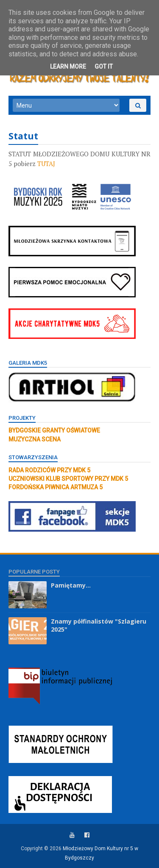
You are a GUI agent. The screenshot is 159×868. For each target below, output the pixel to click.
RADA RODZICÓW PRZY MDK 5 (49, 470)
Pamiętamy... (71, 585)
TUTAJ (46, 164)
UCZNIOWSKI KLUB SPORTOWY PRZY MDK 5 (68, 479)
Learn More (68, 67)
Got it (104, 67)
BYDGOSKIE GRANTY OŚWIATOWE (54, 430)
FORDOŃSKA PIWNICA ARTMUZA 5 (56, 487)
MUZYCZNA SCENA (35, 439)
